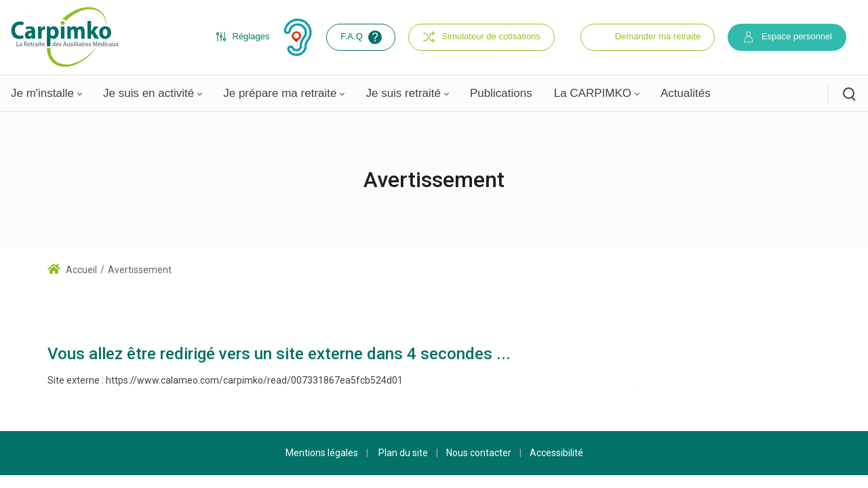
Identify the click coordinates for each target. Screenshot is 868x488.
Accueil (72, 270)
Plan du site (403, 453)
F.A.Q (362, 37)
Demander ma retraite (658, 36)
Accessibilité (556, 453)
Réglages (243, 37)
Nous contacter (479, 453)
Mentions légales (322, 453)
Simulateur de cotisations (481, 37)
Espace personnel (787, 37)
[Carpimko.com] (64, 37)
